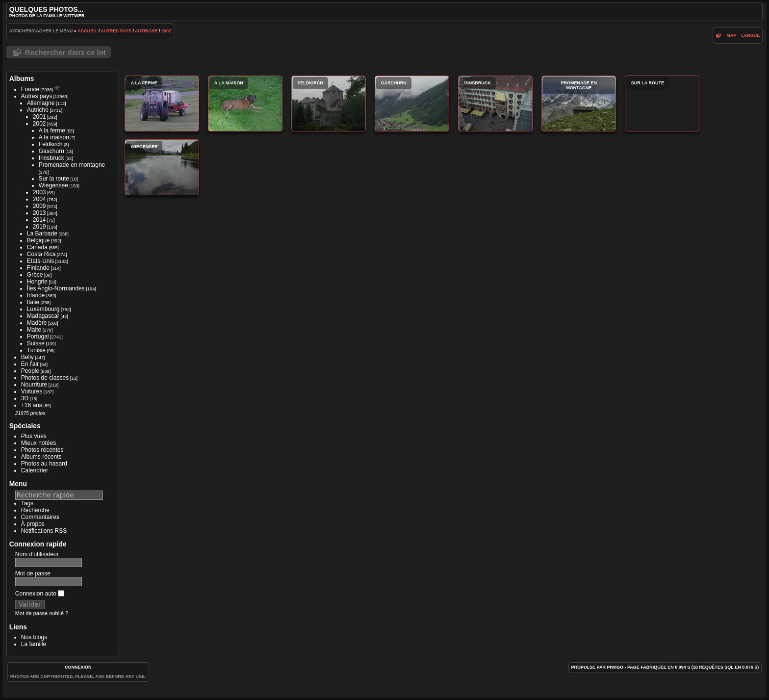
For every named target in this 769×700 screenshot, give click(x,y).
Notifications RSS (44, 531)
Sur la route (54, 179)
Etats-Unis (40, 261)
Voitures (32, 391)
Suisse (36, 343)
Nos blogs (34, 637)
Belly (27, 357)
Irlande (36, 295)
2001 (39, 117)
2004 (39, 199)
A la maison (54, 137)
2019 (39, 227)
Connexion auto (40, 594)
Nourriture (34, 385)
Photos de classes (45, 378)
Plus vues (34, 436)
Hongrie (37, 282)
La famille (34, 644)
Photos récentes (42, 450)
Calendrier (35, 470)
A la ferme (52, 130)
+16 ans (32, 405)
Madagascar (43, 316)
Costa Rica (41, 254)
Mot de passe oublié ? (42, 613)
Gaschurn (51, 151)
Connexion (78, 667)
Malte (34, 330)
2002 (166, 31)
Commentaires (40, 517)
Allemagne (41, 103)
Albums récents (41, 457)
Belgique (38, 240)
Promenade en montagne (72, 165)
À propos (33, 524)
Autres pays (116, 31)
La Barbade (42, 233)
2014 (39, 220)
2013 (39, 213)
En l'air (30, 364)
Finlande (38, 268)
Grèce (35, 275)
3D (25, 398)
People (30, 371)
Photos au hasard (44, 464)
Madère (37, 323)
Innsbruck (51, 158)
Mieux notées (38, 443)
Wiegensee (53, 185)
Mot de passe (33, 573)
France (30, 89)
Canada (37, 247)
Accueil (87, 31)
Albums (22, 78)
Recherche (35, 510)
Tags (27, 503)
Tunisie (36, 350)
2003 (39, 192)
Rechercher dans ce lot (65, 52)
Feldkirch (51, 144)
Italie (33, 302)
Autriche (146, 31)
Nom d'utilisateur (37, 554)
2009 (39, 206)
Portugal (38, 337)
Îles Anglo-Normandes (56, 288)
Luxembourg (43, 309)
